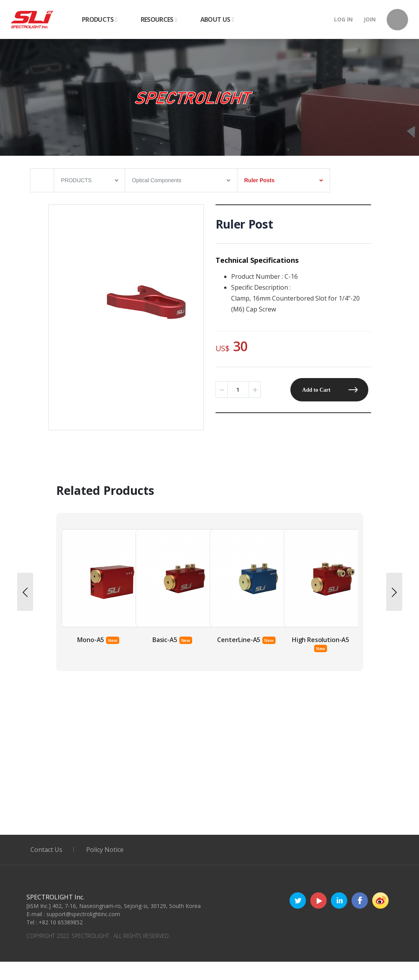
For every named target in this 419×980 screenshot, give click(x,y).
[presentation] (25, 592)
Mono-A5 (165, 640)
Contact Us (46, 850)
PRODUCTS (100, 19)
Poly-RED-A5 (91, 640)
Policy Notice (105, 850)
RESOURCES (159, 19)
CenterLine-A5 (313, 640)
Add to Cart (316, 390)
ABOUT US (217, 19)
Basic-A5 (239, 640)
